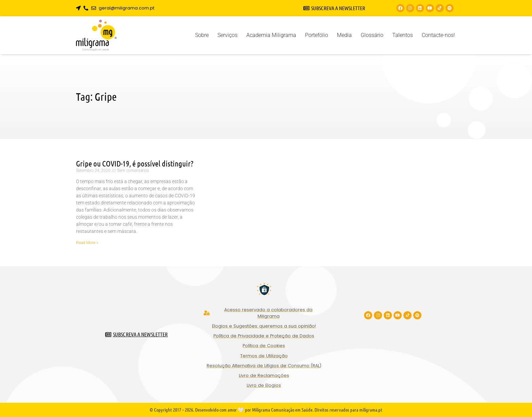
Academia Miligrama (271, 35)
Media (344, 35)
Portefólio (317, 35)
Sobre (202, 35)
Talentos (403, 35)
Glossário (372, 35)
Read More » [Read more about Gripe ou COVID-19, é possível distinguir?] (87, 243)
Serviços (227, 35)
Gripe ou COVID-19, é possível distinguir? (135, 163)
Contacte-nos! (438, 35)
